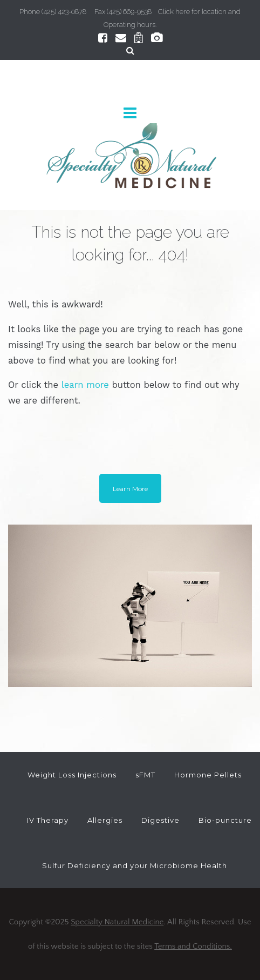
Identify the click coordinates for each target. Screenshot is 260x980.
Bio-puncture (225, 820)
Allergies (105, 820)
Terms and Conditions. (193, 946)
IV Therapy (48, 820)
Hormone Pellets (208, 775)
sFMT (145, 775)
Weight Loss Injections (72, 775)
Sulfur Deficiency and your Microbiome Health (135, 865)
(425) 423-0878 (64, 12)
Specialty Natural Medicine (117, 922)
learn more (85, 385)
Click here (174, 12)
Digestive (160, 820)
